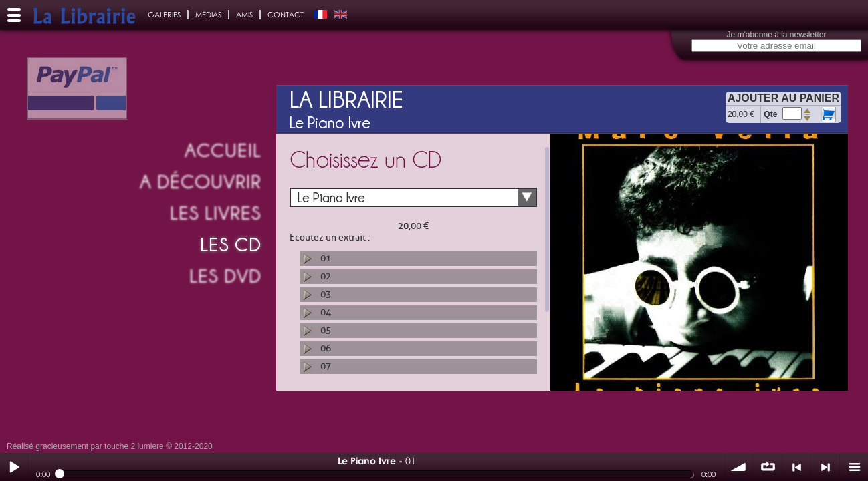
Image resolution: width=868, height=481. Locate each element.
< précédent (796, 467)
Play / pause (14, 467)
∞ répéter (768, 467)
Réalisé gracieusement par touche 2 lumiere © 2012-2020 (110, 446)
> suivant (825, 467)
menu (854, 467)
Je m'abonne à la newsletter (776, 35)
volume (739, 467)
